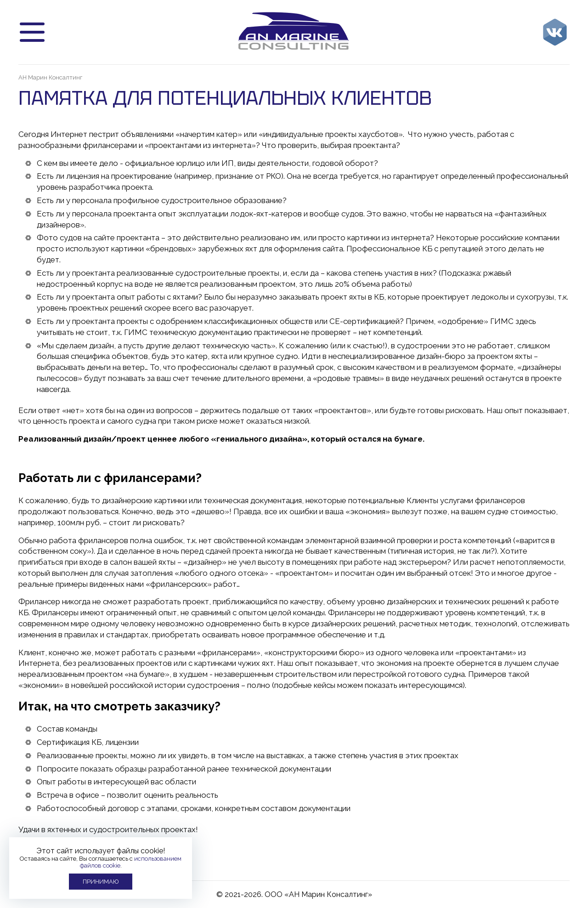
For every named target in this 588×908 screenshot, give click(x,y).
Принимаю (101, 882)
